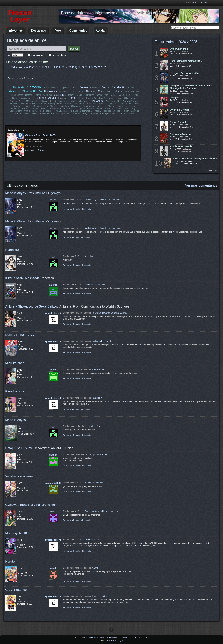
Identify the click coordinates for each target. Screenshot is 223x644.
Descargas (39, 31)
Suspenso (76, 113)
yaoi (107, 95)
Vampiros (48, 95)
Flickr (147, 637)
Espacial (62, 98)
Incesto (54, 101)
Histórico (107, 111)
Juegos (117, 111)
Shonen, (91, 91)
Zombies (122, 113)
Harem (38, 95)
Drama (105, 87)
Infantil (71, 95)
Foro (58, 31)
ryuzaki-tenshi (53, 313)
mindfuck (65, 106)
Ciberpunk (76, 106)
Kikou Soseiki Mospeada (22, 278)
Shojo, (99, 95)
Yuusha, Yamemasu (19, 476)
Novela (44, 109)
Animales (13, 104)
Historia (29, 95)
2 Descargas (43, 150)
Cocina (33, 104)
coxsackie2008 (53, 483)
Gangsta (175, 98)
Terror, (132, 106)
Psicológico (92, 104)
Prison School (178, 122)
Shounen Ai (122, 106)
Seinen (84, 87)
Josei (21, 101)
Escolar (90, 109)
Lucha (74, 88)
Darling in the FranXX (20, 335)
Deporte (18, 113)
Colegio (134, 109)
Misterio (55, 88)
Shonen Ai (91, 98)
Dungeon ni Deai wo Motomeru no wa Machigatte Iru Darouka (191, 87)
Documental (79, 104)
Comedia (34, 87)
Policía (98, 111)
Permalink (67, 209)
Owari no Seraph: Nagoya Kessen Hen (195, 159)
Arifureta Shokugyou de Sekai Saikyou (32, 306)
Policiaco (74, 111)
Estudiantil (118, 87)
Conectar (203, 3)
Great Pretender (17, 590)
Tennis (99, 109)
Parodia (111, 98)
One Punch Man (179, 49)
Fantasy (55, 113)
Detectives (64, 92)
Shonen (41, 98)
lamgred (53, 285)
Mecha (119, 91)
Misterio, (102, 106)
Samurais (64, 101)
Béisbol (50, 111)
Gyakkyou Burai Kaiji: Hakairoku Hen (31, 505)
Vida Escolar (61, 111)
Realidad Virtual (130, 101)
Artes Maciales (51, 106)
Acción (14, 91)
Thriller (125, 111)
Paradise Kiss (15, 391)
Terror (46, 88)
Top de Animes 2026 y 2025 (176, 42)
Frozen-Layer (117, 641)
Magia (80, 95)
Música (29, 101)
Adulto (52, 98)
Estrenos (17, 67)
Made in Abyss (16, 420)
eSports (94, 113)
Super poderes (55, 104)
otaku (129, 104)
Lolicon (68, 104)
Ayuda (100, 31)
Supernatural (86, 111)
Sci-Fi (110, 92)
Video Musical (41, 101)
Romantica (51, 91)
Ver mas (213, 170)
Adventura (44, 113)
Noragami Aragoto (180, 134)
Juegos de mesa (27, 98)
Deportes (65, 88)
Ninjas (137, 104)
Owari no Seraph (179, 110)
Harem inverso (30, 113)
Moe (126, 109)
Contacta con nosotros (89, 637)
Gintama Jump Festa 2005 (40, 135)
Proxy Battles (56, 109)
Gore (14, 98)
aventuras (60, 95)
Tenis (42, 111)
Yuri (137, 95)
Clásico (103, 104)
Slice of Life (97, 101)
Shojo (81, 98)
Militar (114, 95)
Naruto (10, 561)
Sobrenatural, (89, 106)
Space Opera (16, 111)
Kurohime (12, 250)
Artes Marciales (132, 92)
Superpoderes (16, 95)
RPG (35, 111)
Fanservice (69, 109)
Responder (87, 209)
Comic (27, 111)
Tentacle (27, 106)
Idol (119, 101)
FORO (76, 637)
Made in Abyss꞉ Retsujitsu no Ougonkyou (34, 193)
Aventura (17, 106)
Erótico (131, 113)
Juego (86, 113)
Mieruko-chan (15, 363)
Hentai (72, 98)
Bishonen (110, 101)
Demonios (89, 95)
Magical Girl (123, 98)
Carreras (24, 104)
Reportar (77, 209)
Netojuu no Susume (19, 448)
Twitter (141, 637)
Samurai (135, 111)
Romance (95, 88)
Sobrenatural (77, 92)
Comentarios (78, 31)
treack (53, 370)
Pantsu (118, 109)
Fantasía (19, 87)
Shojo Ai (102, 98)
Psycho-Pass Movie (181, 146)
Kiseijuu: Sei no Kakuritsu (185, 73)
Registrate (191, 3)
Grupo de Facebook (128, 637)
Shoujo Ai (38, 106)
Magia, (74, 101)
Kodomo (65, 113)
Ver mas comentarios (201, 185)
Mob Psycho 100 (17, 533)
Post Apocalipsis (108, 113)
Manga (111, 106)
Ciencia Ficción (32, 91)
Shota (121, 104)
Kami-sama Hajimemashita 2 (186, 61)
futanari (42, 104)
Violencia (83, 101)
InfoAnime (16, 31)
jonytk (53, 568)
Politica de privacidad (109, 637)
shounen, (131, 88)
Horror (25, 109)
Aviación (112, 104)
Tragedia (81, 109)
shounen (15, 109)
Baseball (108, 109)
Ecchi (101, 91)
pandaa (53, 455)
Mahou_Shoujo (126, 95)
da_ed (53, 200)
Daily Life (34, 109)
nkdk (53, 512)
